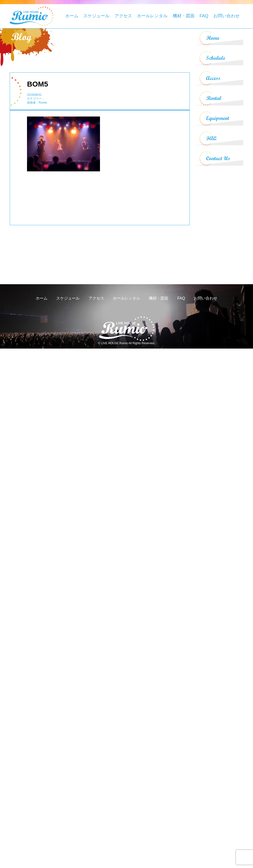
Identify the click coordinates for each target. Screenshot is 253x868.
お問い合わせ (226, 16)
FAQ (204, 16)
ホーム (72, 16)
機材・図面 (184, 16)
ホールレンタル (152, 16)
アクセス (123, 16)
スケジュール (96, 16)
